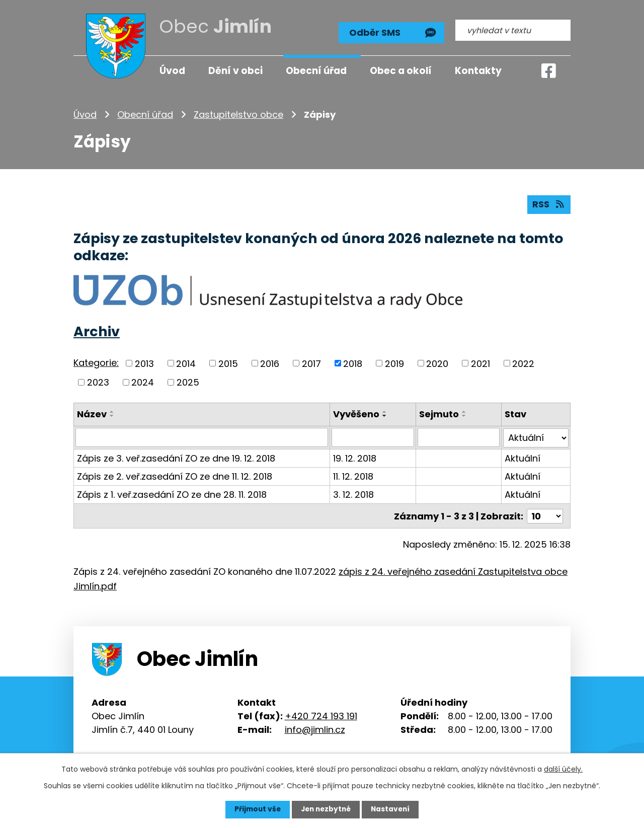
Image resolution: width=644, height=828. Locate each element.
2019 (394, 363)
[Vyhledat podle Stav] (536, 437)
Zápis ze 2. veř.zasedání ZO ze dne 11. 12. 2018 (175, 475)
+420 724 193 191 (321, 714)
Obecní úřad (145, 113)
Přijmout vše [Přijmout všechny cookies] (255, 809)
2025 (188, 382)
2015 (228, 363)
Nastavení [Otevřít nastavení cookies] (392, 809)
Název (92, 413)
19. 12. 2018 (355, 457)
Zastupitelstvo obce (238, 113)
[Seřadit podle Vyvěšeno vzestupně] (385, 411)
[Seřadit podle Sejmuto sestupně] (464, 415)
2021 (480, 363)
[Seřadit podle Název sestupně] (112, 415)
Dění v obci (235, 71)
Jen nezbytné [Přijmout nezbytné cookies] (326, 809)
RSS (549, 204)
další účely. (563, 769)
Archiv (97, 331)
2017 (311, 363)
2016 (270, 363)
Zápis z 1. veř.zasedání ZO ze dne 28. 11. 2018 (172, 494)
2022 (523, 363)
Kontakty (478, 71)
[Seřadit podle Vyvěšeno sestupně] (385, 415)
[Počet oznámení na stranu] (545, 515)
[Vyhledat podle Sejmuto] (459, 437)
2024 (143, 382)
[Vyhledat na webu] (513, 29)
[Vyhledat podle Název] (202, 437)
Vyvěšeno (357, 413)
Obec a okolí (401, 71)
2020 (437, 363)
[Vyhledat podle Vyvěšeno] (373, 437)
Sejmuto (439, 413)
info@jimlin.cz (315, 728)
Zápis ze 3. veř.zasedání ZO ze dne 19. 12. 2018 (176, 457)
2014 (186, 363)
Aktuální (522, 457)
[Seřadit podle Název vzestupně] (112, 411)
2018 (353, 363)
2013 (144, 363)
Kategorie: (96, 362)
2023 (98, 382)
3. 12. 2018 (354, 494)
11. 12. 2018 (354, 475)
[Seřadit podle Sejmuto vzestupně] (464, 411)
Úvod (85, 113)
